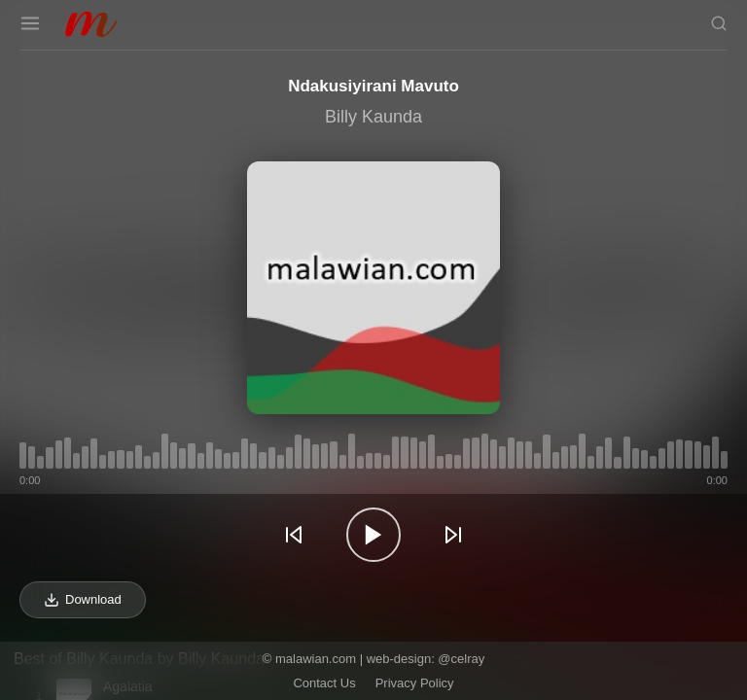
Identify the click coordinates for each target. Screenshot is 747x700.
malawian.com (316, 659)
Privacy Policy (415, 683)
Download (83, 600)
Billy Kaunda (373, 117)
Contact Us (324, 683)
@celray (461, 659)
